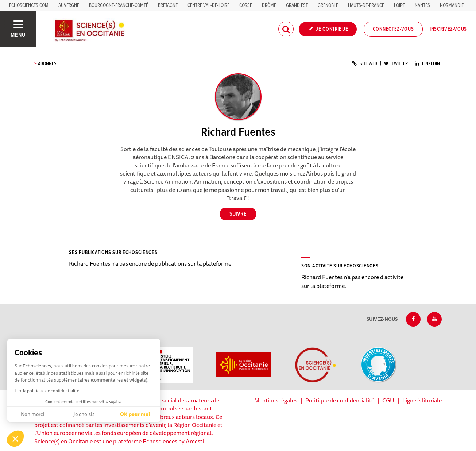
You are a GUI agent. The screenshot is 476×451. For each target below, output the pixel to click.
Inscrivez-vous (448, 29)
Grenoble (328, 5)
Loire (399, 5)
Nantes (422, 5)
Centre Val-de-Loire (208, 5)
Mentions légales (276, 400)
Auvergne (69, 5)
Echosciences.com (29, 5)
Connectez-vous (393, 29)
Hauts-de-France (366, 5)
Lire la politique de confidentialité (47, 391)
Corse (246, 5)
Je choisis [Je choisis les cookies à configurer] (84, 414)
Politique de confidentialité (340, 400)
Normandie (452, 5)
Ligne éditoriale (422, 400)
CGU (388, 400)
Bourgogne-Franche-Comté (119, 5)
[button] (15, 439)
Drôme (269, 5)
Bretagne (168, 5)
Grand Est (297, 5)
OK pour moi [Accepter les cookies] (135, 414)
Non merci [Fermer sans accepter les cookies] (33, 414)
